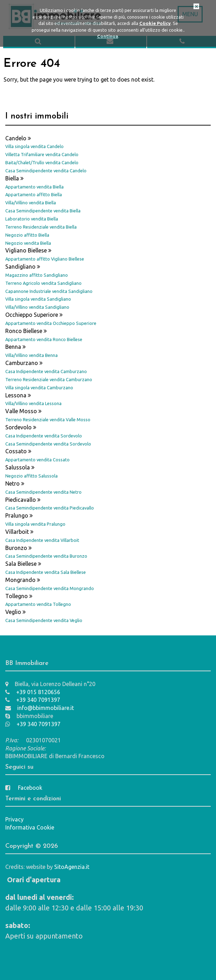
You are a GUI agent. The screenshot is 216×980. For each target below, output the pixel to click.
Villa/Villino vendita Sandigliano (37, 307)
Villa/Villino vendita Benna (31, 355)
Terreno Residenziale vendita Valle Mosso (48, 419)
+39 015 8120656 (33, 692)
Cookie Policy (155, 23)
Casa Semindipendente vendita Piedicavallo (50, 508)
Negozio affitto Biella (27, 235)
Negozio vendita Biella (28, 243)
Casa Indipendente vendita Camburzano (46, 371)
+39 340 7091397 (33, 700)
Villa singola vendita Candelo (34, 146)
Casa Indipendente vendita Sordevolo (44, 436)
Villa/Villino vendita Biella (31, 203)
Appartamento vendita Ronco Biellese (44, 339)
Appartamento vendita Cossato (37, 460)
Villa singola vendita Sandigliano (38, 299)
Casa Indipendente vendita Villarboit (42, 540)
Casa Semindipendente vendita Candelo (46, 171)
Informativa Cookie (30, 827)
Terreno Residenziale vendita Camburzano (49, 379)
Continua (108, 36)
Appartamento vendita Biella (34, 187)
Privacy (14, 819)
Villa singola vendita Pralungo (35, 524)
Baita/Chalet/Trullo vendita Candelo (42, 162)
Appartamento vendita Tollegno (38, 604)
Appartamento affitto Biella (34, 194)
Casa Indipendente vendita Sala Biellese (46, 572)
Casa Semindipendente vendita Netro (43, 492)
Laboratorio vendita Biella (32, 219)
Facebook (24, 788)
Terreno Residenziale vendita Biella (41, 227)
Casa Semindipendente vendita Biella (43, 211)
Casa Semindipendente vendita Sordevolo (48, 444)
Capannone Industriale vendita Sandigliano (49, 291)
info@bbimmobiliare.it (40, 708)
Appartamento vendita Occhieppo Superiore (51, 323)
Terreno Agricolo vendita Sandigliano (43, 283)
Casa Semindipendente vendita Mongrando (50, 588)
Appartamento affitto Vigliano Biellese (45, 259)
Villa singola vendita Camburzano (39, 387)
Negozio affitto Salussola (31, 476)
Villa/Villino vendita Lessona (33, 403)
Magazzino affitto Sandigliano (37, 275)
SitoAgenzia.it (72, 867)
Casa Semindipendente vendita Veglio (44, 620)
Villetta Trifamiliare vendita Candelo (42, 154)
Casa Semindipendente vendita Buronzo (46, 556)
